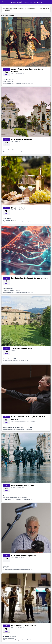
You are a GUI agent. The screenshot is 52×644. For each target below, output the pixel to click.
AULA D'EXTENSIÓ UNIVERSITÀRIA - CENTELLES (26, 2)
